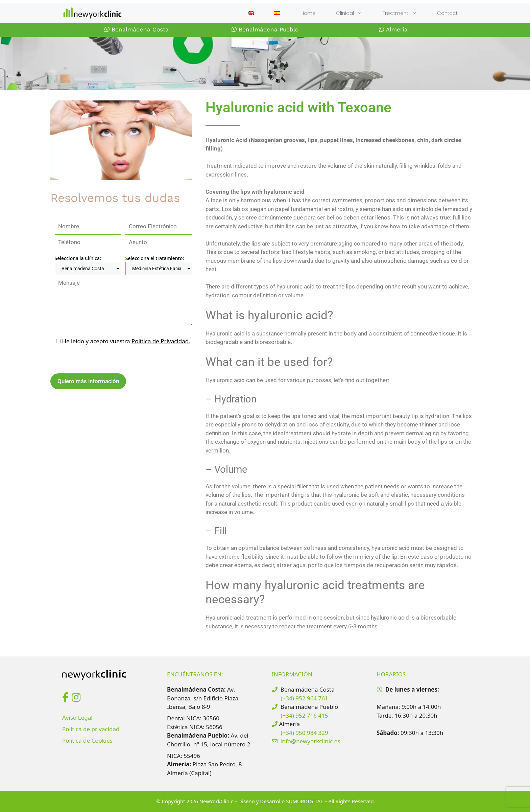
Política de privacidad (91, 729)
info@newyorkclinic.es (310, 741)
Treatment (405, 13)
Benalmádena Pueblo (265, 29)
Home (308, 13)
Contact (447, 13)
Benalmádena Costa (137, 29)
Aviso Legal (77, 717)
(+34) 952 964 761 (305, 698)
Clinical (354, 13)
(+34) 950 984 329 (305, 733)
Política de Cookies (87, 740)
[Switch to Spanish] (277, 13)
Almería (393, 29)
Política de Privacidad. (161, 341)
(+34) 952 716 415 (305, 715)
